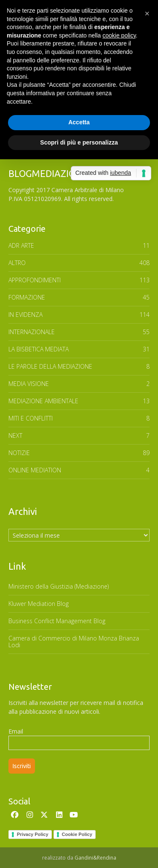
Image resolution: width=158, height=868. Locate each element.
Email (16, 731)
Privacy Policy (33, 834)
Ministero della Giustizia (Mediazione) (59, 586)
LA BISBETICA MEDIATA (39, 349)
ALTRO (17, 263)
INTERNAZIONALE (32, 332)
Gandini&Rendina (95, 858)
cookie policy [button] (119, 35)
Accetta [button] (79, 122)
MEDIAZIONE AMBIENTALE (43, 401)
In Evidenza (25, 315)
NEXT (15, 435)
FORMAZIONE (27, 297)
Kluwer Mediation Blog (39, 604)
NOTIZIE (19, 453)
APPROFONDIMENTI (35, 280)
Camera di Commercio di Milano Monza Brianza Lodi (74, 642)
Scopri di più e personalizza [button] (79, 142)
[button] (147, 13)
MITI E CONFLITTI (31, 418)
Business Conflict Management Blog (57, 621)
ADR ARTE (21, 245)
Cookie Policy (77, 834)
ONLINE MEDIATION (35, 470)
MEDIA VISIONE (29, 384)
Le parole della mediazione (50, 366)
